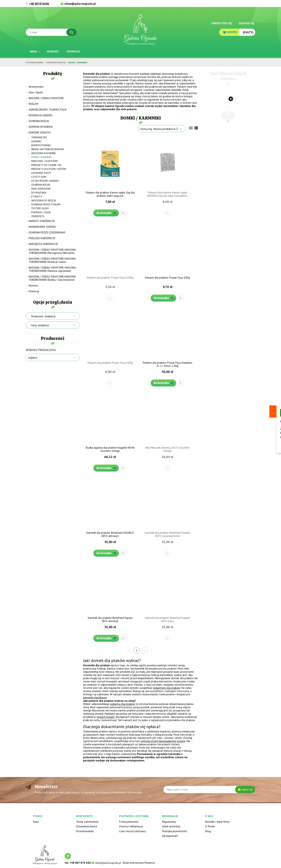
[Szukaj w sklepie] (52, 32)
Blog (208, 831)
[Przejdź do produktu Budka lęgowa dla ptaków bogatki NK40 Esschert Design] (110, 418)
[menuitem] (34, 52)
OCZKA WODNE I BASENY (45, 181)
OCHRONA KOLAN (41, 185)
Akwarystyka (36, 87)
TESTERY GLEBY (40, 208)
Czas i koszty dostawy (132, 831)
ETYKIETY (37, 197)
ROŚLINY (34, 104)
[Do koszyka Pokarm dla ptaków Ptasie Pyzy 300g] (163, 298)
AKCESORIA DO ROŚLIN (44, 200)
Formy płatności (129, 822)
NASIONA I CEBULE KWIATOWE (46, 98)
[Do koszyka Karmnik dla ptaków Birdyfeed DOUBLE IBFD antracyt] (106, 553)
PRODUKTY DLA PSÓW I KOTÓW (49, 169)
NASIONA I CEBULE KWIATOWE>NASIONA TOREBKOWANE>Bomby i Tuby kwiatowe (52, 278)
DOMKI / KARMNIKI (41, 157)
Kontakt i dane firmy (217, 822)
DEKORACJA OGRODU (41, 115)
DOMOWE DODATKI (40, 132)
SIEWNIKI (36, 141)
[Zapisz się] (245, 790)
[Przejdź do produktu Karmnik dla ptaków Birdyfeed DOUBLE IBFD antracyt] (110, 503)
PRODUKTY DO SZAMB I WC (47, 165)
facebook (68, 856)
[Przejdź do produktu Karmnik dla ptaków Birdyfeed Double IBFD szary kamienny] (167, 503)
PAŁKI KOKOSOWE (41, 189)
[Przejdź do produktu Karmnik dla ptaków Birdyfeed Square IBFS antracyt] (110, 588)
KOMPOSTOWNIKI (41, 145)
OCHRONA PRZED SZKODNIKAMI (47, 232)
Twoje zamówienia (87, 822)
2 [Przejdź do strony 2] (144, 650)
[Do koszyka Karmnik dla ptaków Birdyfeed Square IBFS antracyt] (106, 638)
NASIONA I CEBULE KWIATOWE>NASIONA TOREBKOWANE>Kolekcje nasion (52, 260)
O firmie (210, 826)
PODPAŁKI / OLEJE (41, 212)
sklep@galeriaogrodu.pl (80, 4)
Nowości (33, 285)
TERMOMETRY (39, 137)
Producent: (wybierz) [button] (43, 316)
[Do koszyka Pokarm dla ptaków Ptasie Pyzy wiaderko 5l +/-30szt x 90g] (163, 383)
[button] (123, 213)
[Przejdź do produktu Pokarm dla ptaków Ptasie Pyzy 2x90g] (110, 248)
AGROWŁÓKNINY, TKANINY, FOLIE (48, 110)
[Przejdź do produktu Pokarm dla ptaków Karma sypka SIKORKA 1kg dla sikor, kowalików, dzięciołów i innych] (167, 163)
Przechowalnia (85, 831)
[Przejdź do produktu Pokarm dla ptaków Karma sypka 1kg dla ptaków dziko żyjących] (110, 163)
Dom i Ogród (36, 92)
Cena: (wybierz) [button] (40, 325)
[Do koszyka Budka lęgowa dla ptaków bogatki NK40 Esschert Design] (106, 468)
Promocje (34, 291)
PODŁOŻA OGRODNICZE (42, 238)
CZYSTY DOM (39, 177)
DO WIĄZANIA (39, 193)
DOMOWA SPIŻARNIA (41, 127)
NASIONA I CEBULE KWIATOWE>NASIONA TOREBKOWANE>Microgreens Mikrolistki (52, 251)
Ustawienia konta (86, 826)
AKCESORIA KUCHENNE (43, 153)
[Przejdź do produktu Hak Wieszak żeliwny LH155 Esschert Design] (167, 418)
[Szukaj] (72, 32)
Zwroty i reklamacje (131, 826)
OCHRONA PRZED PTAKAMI (46, 204)
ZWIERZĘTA (38, 216)
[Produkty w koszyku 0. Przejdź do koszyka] (229, 32)
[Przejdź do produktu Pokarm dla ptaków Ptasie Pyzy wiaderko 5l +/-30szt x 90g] (167, 333)
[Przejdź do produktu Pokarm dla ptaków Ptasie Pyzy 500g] (110, 333)
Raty (36, 822)
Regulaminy (169, 822)
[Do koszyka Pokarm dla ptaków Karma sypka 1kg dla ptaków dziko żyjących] (106, 213)
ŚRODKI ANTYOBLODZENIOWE (48, 149)
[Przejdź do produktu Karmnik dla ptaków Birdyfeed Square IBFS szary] (167, 588)
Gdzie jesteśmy (171, 826)
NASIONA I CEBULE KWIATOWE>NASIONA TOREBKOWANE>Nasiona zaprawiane (52, 269)
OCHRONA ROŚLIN (39, 121)
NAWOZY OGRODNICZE (42, 221)
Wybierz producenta (41, 350)
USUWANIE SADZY (41, 173)
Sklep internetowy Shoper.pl (139, 863)
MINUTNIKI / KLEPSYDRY (45, 161)
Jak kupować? (170, 836)
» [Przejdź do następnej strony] (152, 650)
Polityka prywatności (175, 831)
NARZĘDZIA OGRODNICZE (43, 244)
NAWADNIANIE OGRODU (42, 227)
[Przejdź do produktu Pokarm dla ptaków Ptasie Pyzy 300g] (167, 248)
